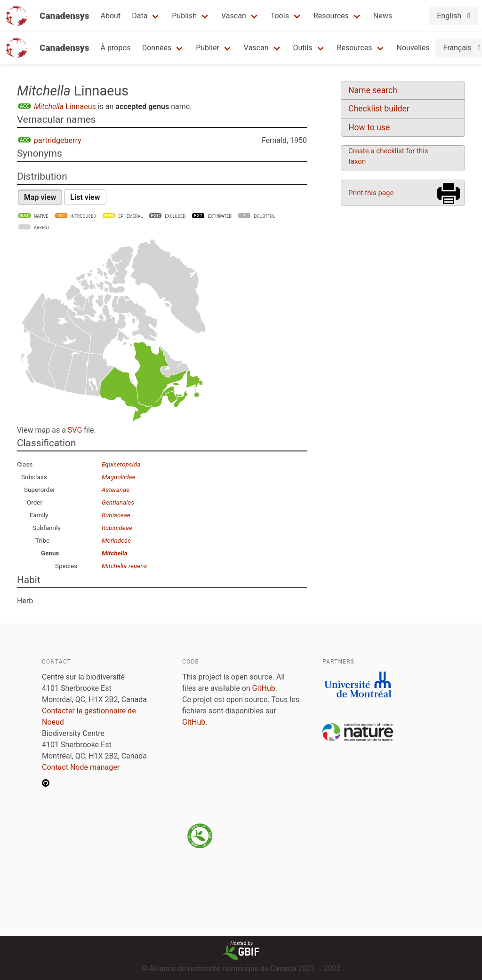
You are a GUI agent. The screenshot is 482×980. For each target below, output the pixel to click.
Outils (303, 48)
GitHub (264, 688)
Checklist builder (379, 109)
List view (85, 197)
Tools (280, 16)
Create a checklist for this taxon (388, 156)
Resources (331, 16)
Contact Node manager (81, 767)
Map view (40, 197)
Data (140, 16)
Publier (208, 48)
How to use (369, 127)
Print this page (371, 193)
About (111, 16)
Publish (184, 16)
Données (157, 48)
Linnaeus (65, 107)
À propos (116, 48)
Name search (373, 90)
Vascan (234, 16)
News (383, 16)
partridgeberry (58, 140)
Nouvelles (413, 48)
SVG (75, 430)
